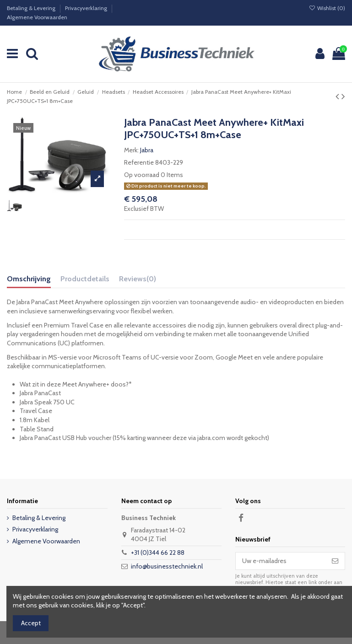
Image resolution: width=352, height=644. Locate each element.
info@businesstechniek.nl (167, 566)
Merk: (131, 150)
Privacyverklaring (87, 8)
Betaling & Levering (32, 8)
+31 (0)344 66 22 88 (158, 553)
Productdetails (85, 279)
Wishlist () (327, 8)
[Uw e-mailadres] (281, 561)
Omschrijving (29, 279)
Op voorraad (142, 175)
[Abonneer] (335, 561)
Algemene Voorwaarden (37, 17)
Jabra (147, 150)
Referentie (139, 162)
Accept (31, 623)
